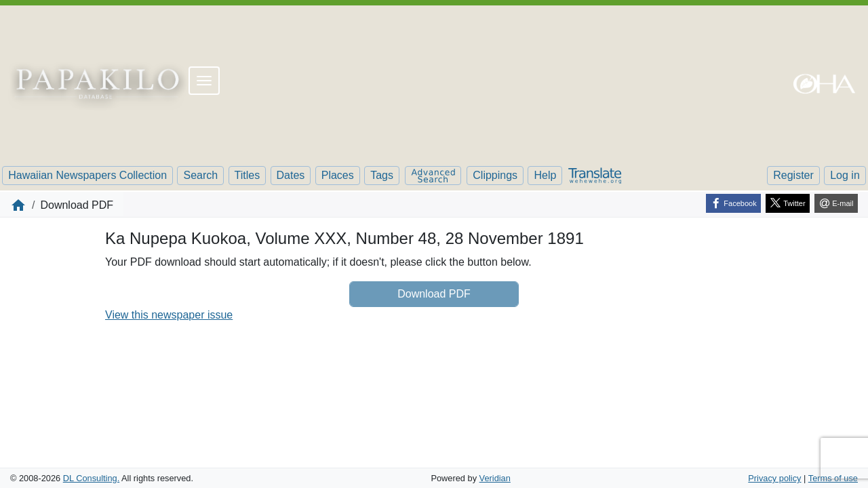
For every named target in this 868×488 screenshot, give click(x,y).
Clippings (495, 175)
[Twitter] (788, 203)
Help (545, 175)
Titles (248, 175)
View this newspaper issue (169, 315)
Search (200, 175)
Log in (845, 175)
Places (338, 175)
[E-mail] (836, 203)
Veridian (495, 478)
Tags (382, 175)
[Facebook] (733, 203)
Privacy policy (774, 478)
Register (793, 175)
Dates (291, 175)
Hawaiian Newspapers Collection (87, 175)
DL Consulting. (91, 478)
